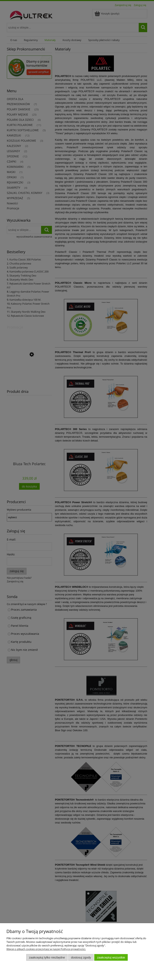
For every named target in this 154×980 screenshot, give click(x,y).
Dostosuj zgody (81, 957)
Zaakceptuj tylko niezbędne (47, 957)
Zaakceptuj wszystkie (111, 957)
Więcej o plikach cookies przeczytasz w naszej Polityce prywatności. (46, 949)
